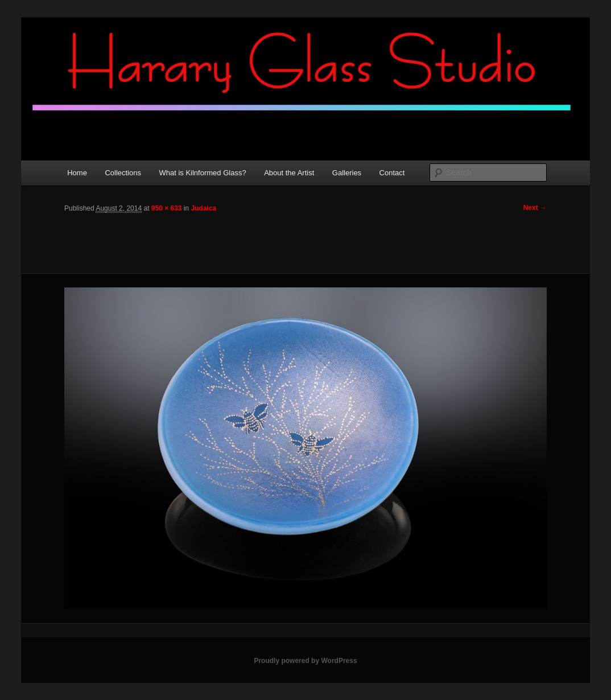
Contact (392, 173)
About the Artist (289, 173)
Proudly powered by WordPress (305, 661)
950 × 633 (167, 208)
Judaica (204, 208)
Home (77, 173)
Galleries (347, 173)
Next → (535, 208)
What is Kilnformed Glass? (202, 173)
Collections (123, 173)
